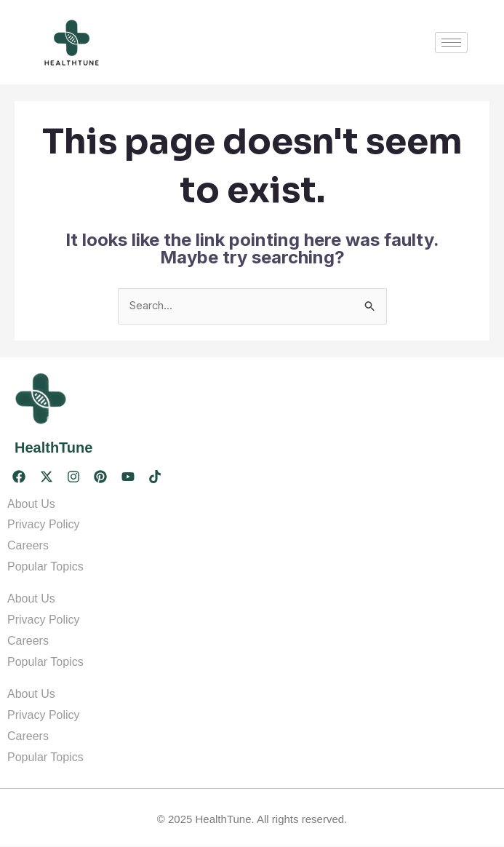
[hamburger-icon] (451, 43)
